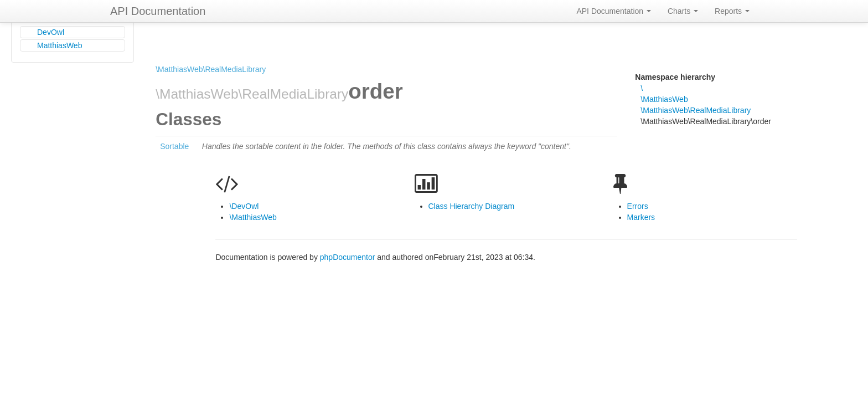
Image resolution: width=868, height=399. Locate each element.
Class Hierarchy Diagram (472, 206)
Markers (641, 217)
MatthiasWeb (60, 45)
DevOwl (51, 32)
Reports (732, 11)
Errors (638, 206)
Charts (683, 11)
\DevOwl (244, 206)
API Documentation (158, 11)
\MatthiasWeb (664, 99)
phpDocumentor (349, 257)
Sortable (174, 146)
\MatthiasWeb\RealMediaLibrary (211, 69)
